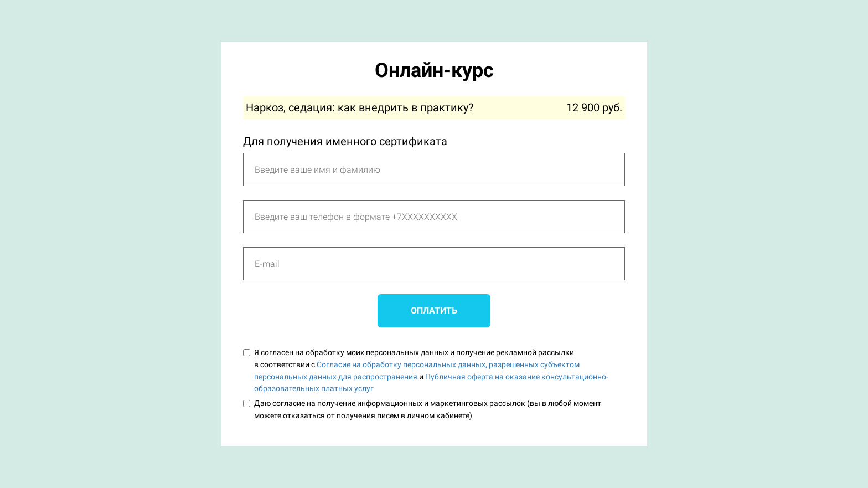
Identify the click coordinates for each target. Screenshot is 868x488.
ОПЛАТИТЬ (434, 310)
